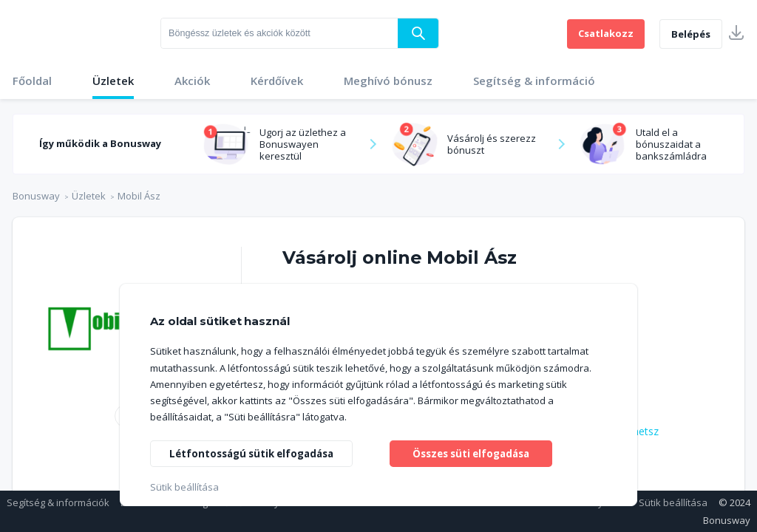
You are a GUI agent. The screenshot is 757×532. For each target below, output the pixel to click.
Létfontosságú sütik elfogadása (257, 452)
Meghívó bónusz (388, 81)
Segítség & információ (534, 81)
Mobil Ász (139, 196)
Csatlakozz (606, 33)
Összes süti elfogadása (471, 452)
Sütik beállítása (673, 502)
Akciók (192, 81)
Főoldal (32, 81)
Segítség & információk (58, 502)
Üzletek (113, 81)
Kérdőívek (277, 81)
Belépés (691, 34)
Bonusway (36, 196)
